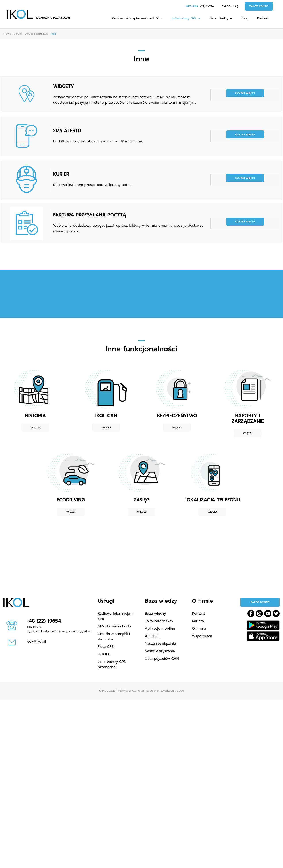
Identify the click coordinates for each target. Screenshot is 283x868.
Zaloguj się (230, 6)
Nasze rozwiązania (160, 644)
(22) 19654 (207, 6)
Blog (245, 18)
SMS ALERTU (67, 131)
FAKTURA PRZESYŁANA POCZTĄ (90, 215)
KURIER (61, 174)
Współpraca (202, 636)
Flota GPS (106, 647)
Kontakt (263, 18)
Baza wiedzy (221, 18)
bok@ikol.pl (36, 642)
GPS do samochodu (114, 626)
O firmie (199, 629)
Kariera (198, 621)
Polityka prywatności (131, 691)
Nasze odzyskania (160, 651)
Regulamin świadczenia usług (165, 691)
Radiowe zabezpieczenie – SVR (137, 18)
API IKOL (152, 636)
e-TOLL (104, 654)
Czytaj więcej (245, 93)
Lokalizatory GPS (186, 18)
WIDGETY (64, 86)
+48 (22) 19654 (44, 621)
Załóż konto (259, 6)
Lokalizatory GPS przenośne (112, 664)
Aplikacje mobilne (160, 629)
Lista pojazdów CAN (162, 659)
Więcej (35, 428)
